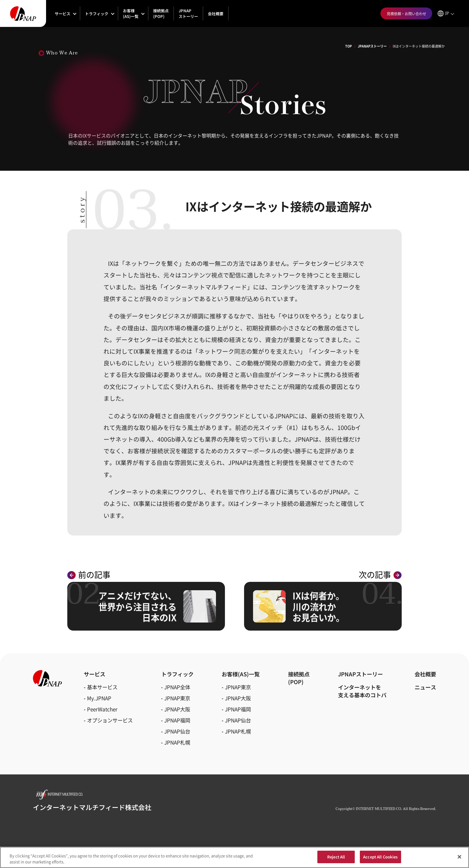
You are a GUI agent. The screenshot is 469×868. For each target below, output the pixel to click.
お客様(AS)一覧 (131, 13)
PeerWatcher (102, 709)
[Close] (459, 859)
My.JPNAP (99, 698)
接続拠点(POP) (161, 13)
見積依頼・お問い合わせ (406, 14)
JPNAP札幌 (177, 742)
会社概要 (216, 14)
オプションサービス (110, 720)
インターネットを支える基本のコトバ (362, 691)
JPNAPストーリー (188, 13)
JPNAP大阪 (177, 709)
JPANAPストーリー (372, 46)
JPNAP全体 (177, 687)
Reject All (336, 860)
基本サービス (102, 687)
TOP (348, 46)
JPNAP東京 (177, 698)
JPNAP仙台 (177, 731)
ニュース (425, 687)
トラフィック (97, 14)
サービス (63, 14)
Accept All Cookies (380, 860)
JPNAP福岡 (177, 720)
